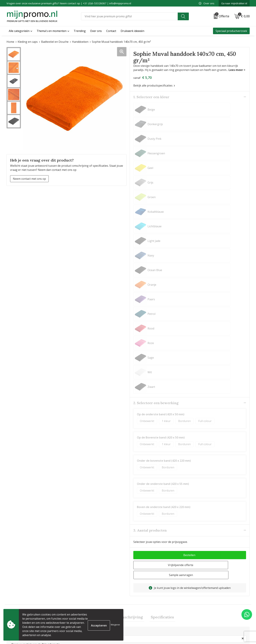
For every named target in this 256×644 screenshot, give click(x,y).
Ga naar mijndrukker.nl (234, 3)
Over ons (207, 3)
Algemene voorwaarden (207, 602)
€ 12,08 (202, 562)
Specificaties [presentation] (160, 418)
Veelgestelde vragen (81, 607)
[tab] (99, 418)
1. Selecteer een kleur (151, 97)
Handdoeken (80, 42)
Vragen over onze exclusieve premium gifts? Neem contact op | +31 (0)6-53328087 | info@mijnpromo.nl (69, 3)
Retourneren (138, 618)
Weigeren (115, 625)
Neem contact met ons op (29, 179)
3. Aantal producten (150, 340)
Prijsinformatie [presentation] (99, 418)
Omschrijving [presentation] (130, 418)
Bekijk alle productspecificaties (154, 85)
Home (10, 42)
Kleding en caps (28, 42)
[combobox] (129, 16)
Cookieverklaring (202, 607)
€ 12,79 (81, 568)
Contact (135, 602)
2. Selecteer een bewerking (156, 213)
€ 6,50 (140, 562)
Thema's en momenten (52, 31)
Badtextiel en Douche (55, 42)
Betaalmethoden (140, 613)
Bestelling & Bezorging (145, 607)
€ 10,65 (20, 562)
